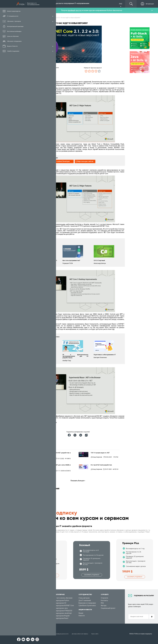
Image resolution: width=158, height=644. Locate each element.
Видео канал (36, 613)
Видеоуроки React (62, 618)
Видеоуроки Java (61, 608)
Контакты (104, 600)
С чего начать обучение (64, 598)
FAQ (102, 603)
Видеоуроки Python (62, 600)
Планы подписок (37, 606)
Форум (34, 618)
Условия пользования (38, 634)
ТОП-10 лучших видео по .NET (100, 453)
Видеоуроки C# (61, 603)
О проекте (104, 598)
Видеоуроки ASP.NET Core (64, 606)
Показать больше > (78, 481)
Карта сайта (99, 634)
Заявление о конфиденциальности (60, 634)
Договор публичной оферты (83, 634)
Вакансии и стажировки (87, 603)
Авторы (104, 606)
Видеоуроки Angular (62, 616)
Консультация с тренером (41, 598)
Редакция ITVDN (50, 471)
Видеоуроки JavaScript (63, 613)
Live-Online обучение (39, 611)
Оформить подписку (49, 575)
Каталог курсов (37, 600)
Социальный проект (108, 608)
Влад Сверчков (50, 458)
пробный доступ (75, 10)
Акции (81, 613)
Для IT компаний (85, 600)
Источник (35, 425)
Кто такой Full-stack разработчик (101, 465)
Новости (82, 616)
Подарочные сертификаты (41, 608)
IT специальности (38, 603)
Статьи (34, 616)
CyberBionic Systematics (87, 606)
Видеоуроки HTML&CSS (64, 611)
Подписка (39, 4)
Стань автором (84, 598)
